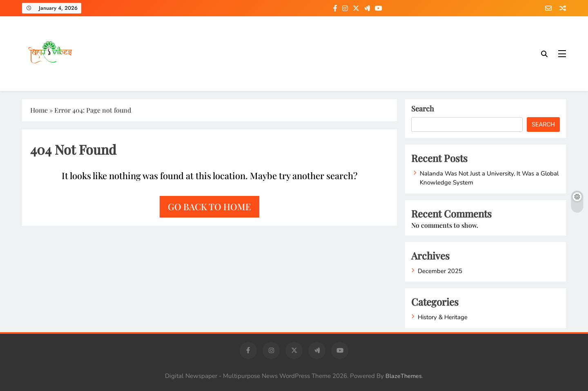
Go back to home (209, 207)
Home (39, 110)
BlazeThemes (404, 376)
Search (423, 109)
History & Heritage (443, 317)
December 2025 (440, 271)
